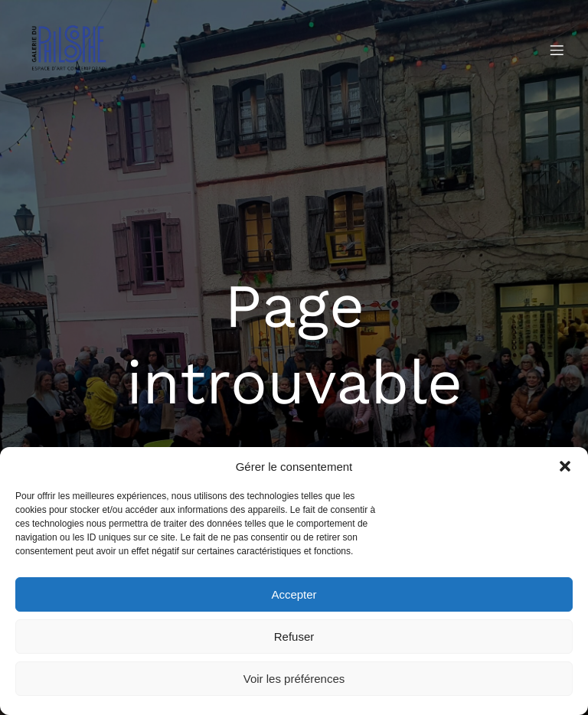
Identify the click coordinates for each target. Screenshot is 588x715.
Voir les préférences (294, 679)
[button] (565, 466)
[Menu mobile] (557, 50)
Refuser (294, 637)
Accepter (294, 594)
